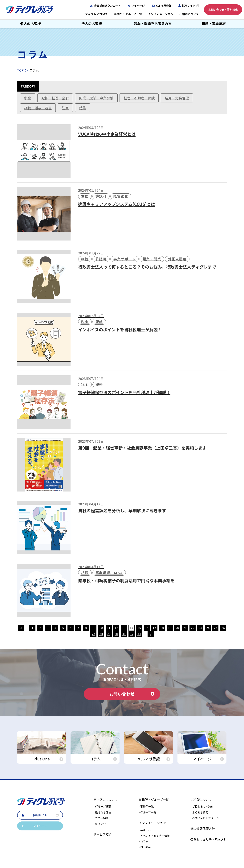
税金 (28, 98)
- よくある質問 (199, 812)
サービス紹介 (103, 834)
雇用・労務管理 (177, 98)
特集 (83, 108)
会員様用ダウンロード (107, 6)
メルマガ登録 (163, 6)
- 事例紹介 (100, 824)
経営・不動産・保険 (139, 98)
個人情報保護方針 (203, 829)
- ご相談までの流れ (202, 807)
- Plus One (145, 847)
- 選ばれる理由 (102, 812)
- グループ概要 (102, 807)
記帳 (99, 322)
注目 (65, 108)
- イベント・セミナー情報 (154, 836)
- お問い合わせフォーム (205, 818)
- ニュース (145, 830)
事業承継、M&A (109, 573)
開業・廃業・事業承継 (96, 98)
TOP (20, 70)
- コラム (143, 841)
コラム (34, 70)
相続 (85, 259)
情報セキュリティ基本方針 (209, 839)
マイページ (138, 6)
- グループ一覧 (147, 812)
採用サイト (189, 6)
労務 (85, 196)
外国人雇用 (177, 259)
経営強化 (121, 196)
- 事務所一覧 (146, 807)
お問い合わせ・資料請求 (223, 10)
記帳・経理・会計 (55, 98)
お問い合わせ (132, 694)
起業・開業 (152, 259)
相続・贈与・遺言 (38, 108)
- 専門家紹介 (101, 818)
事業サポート (125, 259)
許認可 (101, 196)
